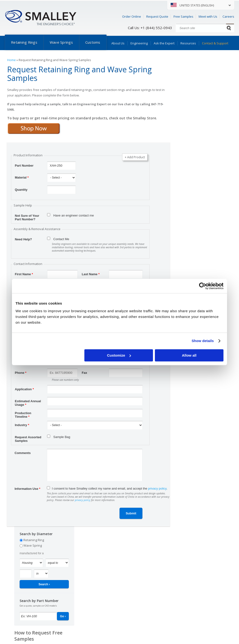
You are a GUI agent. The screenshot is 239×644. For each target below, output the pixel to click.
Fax (84, 373)
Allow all (189, 355)
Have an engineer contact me (74, 215)
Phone (21, 373)
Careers (228, 16)
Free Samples (183, 16)
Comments (23, 453)
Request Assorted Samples (28, 438)
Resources (188, 43)
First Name (24, 274)
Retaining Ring (34, 540)
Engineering (139, 43)
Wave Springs (61, 42)
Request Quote (157, 16)
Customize (119, 355)
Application (24, 389)
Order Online (132, 16)
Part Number (24, 166)
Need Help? (23, 239)
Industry (22, 425)
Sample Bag (62, 437)
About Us (118, 43)
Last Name (91, 274)
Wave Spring (33, 545)
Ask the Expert (164, 43)
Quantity (21, 190)
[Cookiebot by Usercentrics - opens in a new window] (203, 286)
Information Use (27, 489)
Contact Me (61, 239)
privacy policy (157, 488)
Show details (203, 341)
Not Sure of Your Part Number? (27, 216)
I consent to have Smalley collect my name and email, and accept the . (110, 488)
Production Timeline (23, 414)
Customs (93, 42)
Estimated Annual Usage (28, 402)
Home (11, 60)
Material (22, 177)
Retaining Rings (24, 42)
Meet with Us (208, 16)
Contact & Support (215, 43)
